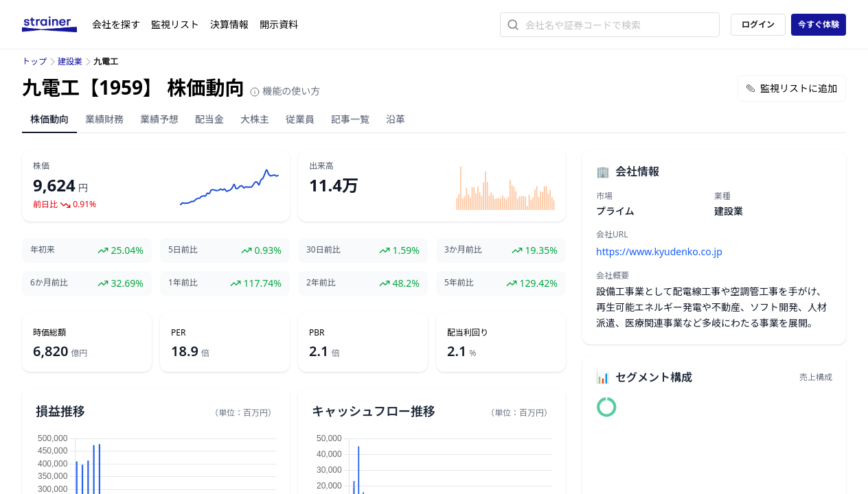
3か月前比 (463, 250)
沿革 (396, 119)
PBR (317, 333)
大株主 (255, 119)
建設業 (70, 61)
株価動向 (49, 119)
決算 (229, 24)
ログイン (758, 24)
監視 (175, 24)
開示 (279, 24)
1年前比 (183, 283)
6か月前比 (49, 283)
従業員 (300, 119)
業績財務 (104, 119)
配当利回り (468, 333)
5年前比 (459, 283)
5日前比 (183, 250)
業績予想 (159, 119)
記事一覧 (350, 119)
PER (178, 333)
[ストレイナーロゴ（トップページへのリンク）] (57, 25)
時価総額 (49, 333)
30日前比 (323, 250)
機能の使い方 (285, 91)
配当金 (209, 119)
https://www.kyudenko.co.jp (659, 251)
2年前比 (321, 283)
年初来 (43, 250)
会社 (116, 24)
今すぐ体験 (819, 24)
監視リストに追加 (792, 88)
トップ (34, 61)
